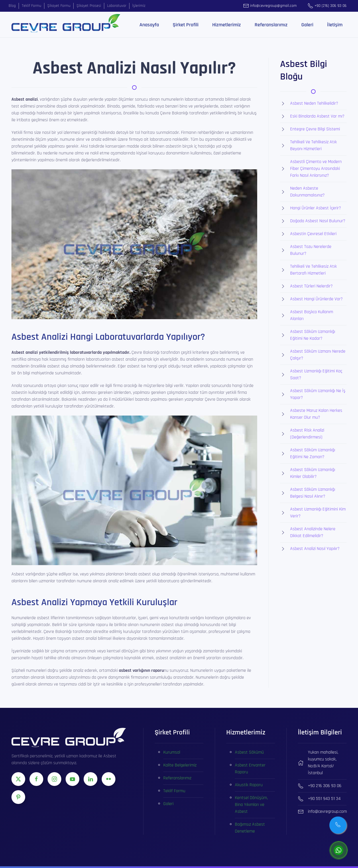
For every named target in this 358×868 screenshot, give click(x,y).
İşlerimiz (139, 6)
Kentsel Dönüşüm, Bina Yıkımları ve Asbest (251, 805)
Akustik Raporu (249, 785)
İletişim (335, 25)
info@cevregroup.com (327, 812)
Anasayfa (149, 25)
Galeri (307, 25)
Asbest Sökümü (249, 752)
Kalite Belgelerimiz (180, 765)
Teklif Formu (174, 791)
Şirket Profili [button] (186, 25)
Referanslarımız (271, 25)
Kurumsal (172, 752)
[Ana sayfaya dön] (66, 23)
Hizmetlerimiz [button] (227, 25)
